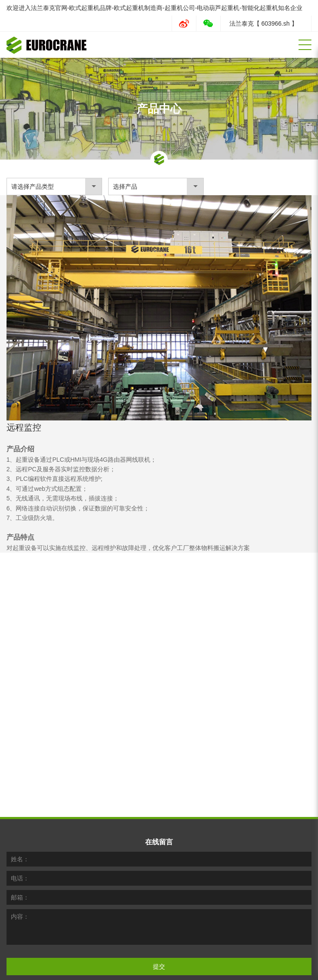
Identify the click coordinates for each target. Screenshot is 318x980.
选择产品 (125, 187)
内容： (20, 881)
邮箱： (20, 862)
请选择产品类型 (33, 187)
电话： (20, 843)
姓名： (20, 823)
